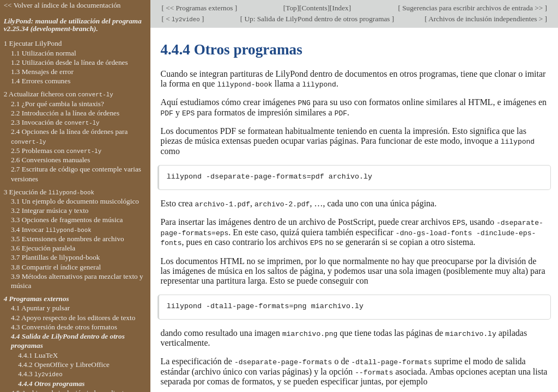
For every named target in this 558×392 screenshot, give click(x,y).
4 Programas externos (37, 299)
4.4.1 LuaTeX (38, 355)
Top (291, 8)
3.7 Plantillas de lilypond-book (56, 257)
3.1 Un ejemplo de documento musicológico (75, 201)
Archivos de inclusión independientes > (486, 19)
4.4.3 (40, 374)
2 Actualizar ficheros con (59, 94)
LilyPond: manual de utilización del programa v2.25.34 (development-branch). (73, 25)
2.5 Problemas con (56, 151)
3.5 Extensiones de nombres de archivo (68, 239)
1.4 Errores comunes (41, 81)
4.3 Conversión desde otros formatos (64, 327)
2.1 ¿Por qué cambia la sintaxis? (57, 104)
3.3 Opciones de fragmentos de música (67, 220)
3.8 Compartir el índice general (56, 267)
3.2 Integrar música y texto (50, 210)
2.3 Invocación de (55, 122)
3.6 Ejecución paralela (43, 248)
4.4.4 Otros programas (51, 384)
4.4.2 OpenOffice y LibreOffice (64, 365)
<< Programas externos (199, 8)
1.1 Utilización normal (44, 53)
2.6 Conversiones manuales (51, 160)
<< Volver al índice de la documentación (62, 5)
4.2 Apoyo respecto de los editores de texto (73, 318)
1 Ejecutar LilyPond (33, 43)
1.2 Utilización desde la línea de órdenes (69, 62)
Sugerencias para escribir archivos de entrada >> (473, 8)
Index (341, 8)
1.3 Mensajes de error (42, 72)
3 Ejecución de (49, 192)
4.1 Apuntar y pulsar (40, 308)
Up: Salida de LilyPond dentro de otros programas (317, 19)
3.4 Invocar (51, 229)
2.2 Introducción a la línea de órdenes (65, 113)
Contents (315, 8)
